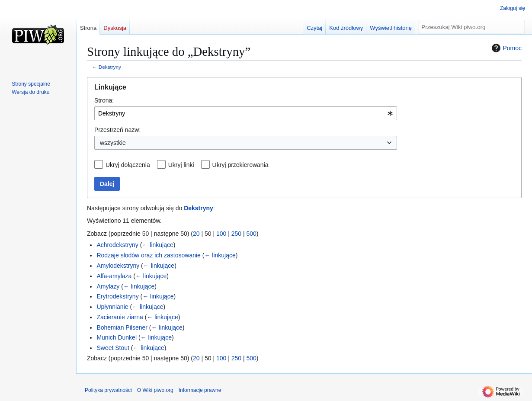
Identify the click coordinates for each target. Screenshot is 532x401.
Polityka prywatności (108, 390)
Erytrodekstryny (117, 296)
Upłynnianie (112, 307)
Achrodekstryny (117, 245)
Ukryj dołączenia (128, 165)
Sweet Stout (113, 348)
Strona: (104, 100)
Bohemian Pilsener (122, 327)
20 (196, 234)
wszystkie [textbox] (113, 143)
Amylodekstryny (118, 266)
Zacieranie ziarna (120, 317)
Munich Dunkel (117, 337)
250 (236, 234)
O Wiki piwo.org (155, 390)
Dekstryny (110, 67)
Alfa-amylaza (114, 276)
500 (252, 234)
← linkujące (157, 245)
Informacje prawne (200, 390)
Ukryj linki (181, 165)
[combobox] (246, 113)
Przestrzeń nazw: (117, 130)
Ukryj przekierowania (240, 165)
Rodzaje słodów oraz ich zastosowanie (148, 255)
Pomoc (506, 48)
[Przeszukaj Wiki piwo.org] (472, 27)
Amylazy (108, 286)
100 (221, 234)
